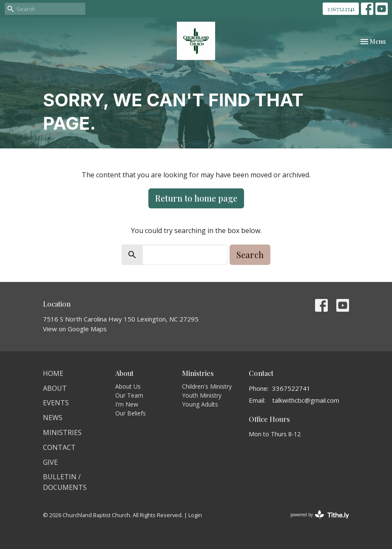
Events (56, 403)
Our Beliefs (131, 413)
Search (250, 255)
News (53, 418)
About (55, 388)
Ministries (62, 432)
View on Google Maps (75, 329)
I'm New (127, 404)
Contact (59, 447)
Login (195, 515)
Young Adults (200, 404)
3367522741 (341, 9)
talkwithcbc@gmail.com (306, 400)
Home (53, 373)
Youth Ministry (202, 395)
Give (50, 462)
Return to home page (196, 198)
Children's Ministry (207, 386)
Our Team (129, 395)
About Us (128, 386)
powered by (320, 515)
